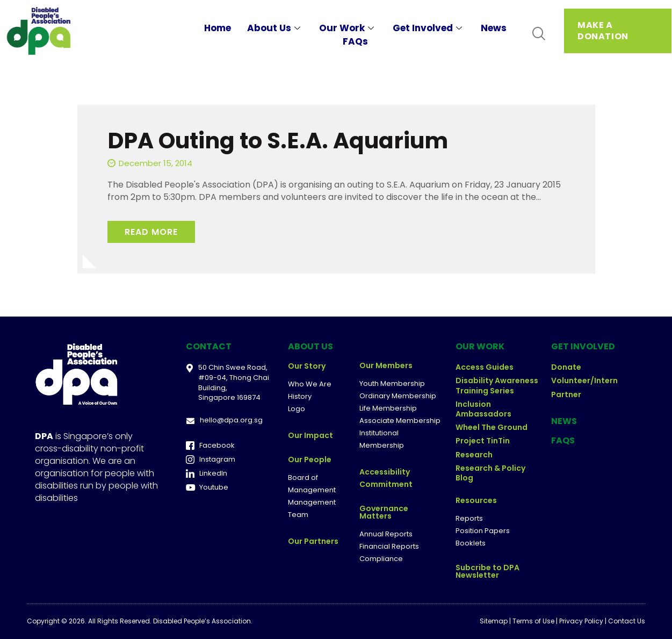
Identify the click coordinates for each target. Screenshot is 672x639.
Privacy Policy (581, 621)
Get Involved (429, 28)
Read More (151, 232)
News (494, 28)
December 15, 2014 (156, 163)
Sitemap (494, 621)
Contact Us (627, 621)
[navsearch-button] (539, 34)
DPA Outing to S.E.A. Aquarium (278, 141)
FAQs (355, 41)
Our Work (348, 28)
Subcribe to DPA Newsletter (487, 571)
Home (218, 28)
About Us (275, 28)
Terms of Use (533, 621)
